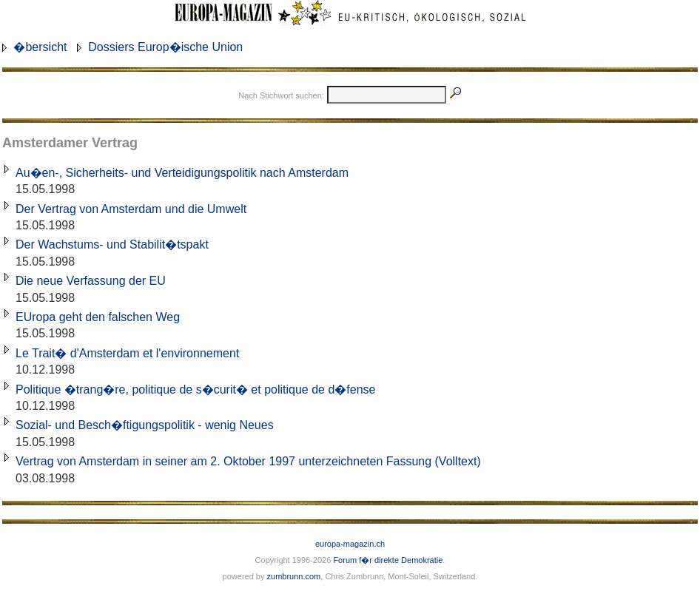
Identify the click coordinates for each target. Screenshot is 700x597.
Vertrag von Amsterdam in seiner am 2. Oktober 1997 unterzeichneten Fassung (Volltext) (248, 461)
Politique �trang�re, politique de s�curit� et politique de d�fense (195, 389)
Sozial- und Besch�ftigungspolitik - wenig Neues (145, 425)
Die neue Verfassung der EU (91, 281)
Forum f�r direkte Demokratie (388, 560)
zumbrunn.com (294, 576)
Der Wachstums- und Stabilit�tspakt (112, 244)
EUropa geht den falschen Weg (98, 317)
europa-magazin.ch (350, 544)
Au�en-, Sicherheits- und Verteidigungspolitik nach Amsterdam (182, 173)
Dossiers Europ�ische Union (165, 47)
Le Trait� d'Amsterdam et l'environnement (127, 353)
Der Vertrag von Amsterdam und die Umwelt (131, 209)
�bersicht (40, 47)
